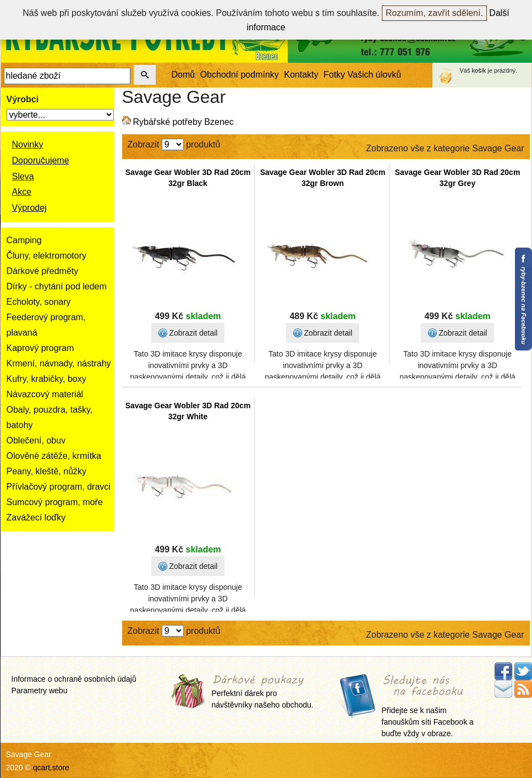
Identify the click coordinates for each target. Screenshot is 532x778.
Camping (24, 240)
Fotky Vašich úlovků (362, 75)
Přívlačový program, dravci (59, 487)
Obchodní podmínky (240, 75)
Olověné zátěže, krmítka (54, 456)
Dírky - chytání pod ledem (57, 286)
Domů (183, 75)
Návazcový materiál (45, 394)
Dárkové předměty (43, 271)
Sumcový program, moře (55, 502)
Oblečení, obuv (36, 440)
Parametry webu (40, 691)
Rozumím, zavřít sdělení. (434, 13)
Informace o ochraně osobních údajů (74, 679)
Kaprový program (40, 348)
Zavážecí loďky (36, 517)
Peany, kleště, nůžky (47, 471)
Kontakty (301, 75)
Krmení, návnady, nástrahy (59, 363)
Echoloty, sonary (39, 302)
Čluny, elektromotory (47, 256)
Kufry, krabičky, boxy (46, 379)
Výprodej (29, 208)
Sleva (23, 176)
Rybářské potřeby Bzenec (183, 122)
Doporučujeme (41, 160)
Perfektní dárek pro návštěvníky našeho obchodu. (263, 692)
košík (479, 70)
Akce (22, 192)
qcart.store (51, 768)
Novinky (28, 144)
